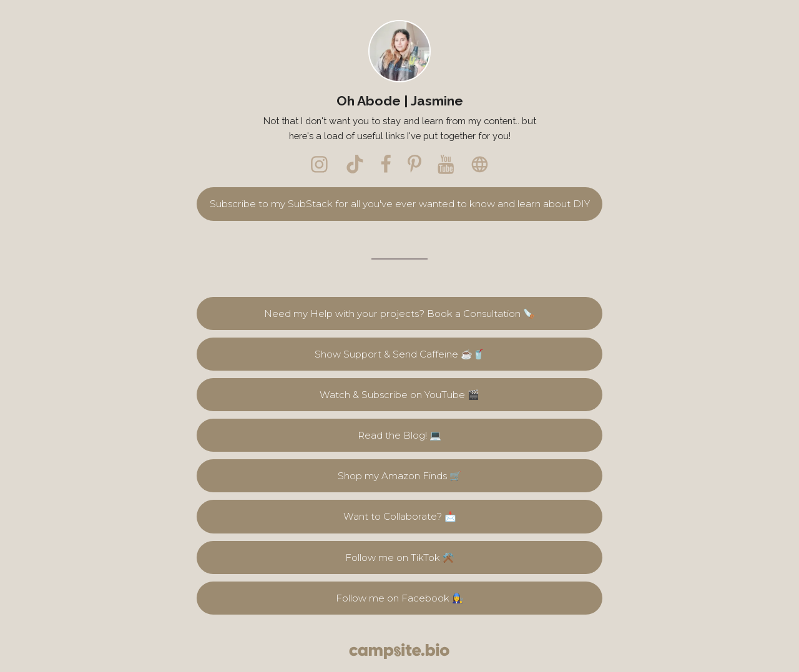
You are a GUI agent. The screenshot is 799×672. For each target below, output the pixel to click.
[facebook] (386, 164)
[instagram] (320, 164)
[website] (479, 164)
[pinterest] (414, 164)
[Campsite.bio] (399, 651)
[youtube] (446, 164)
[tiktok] (355, 164)
